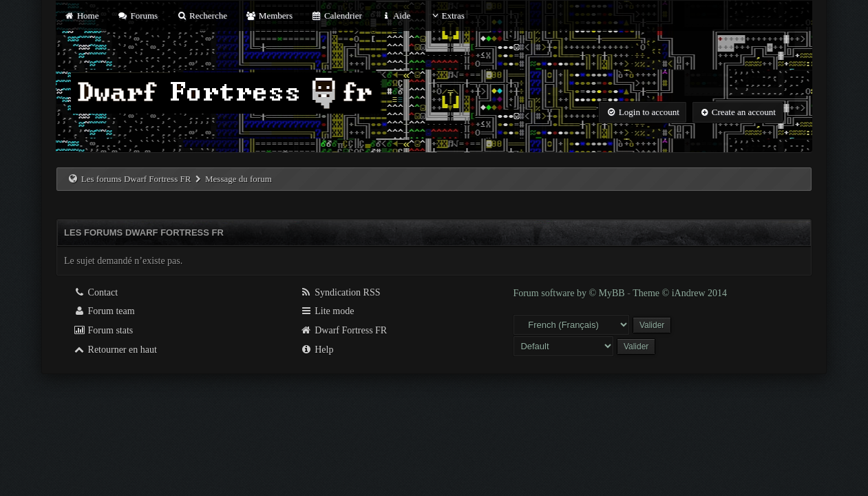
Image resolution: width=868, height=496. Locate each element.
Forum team (104, 311)
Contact (95, 292)
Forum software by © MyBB (570, 293)
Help (317, 350)
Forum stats (103, 330)
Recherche (202, 15)
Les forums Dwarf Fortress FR (136, 179)
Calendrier (337, 15)
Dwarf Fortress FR (344, 330)
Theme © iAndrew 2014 (680, 293)
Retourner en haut (115, 350)
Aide (395, 15)
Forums (138, 15)
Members (269, 15)
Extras (447, 15)
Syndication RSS (340, 292)
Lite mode (327, 311)
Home (81, 15)
